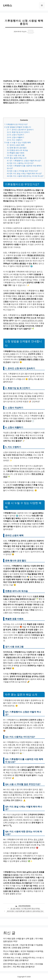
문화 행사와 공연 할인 (17, 148)
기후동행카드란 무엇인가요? (16, 124)
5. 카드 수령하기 (15, 140)
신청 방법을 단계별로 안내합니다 (18, 127)
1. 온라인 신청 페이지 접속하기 (20, 130)
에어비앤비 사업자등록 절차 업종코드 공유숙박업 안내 (25, 911)
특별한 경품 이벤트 (16, 153)
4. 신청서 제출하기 (16, 137)
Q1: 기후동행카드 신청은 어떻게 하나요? (24, 161)
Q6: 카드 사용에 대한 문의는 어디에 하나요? (25, 176)
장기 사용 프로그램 (16, 155)
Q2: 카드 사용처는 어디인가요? (20, 163)
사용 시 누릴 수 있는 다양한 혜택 (18, 142)
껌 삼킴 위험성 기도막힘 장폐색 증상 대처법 (25, 908)
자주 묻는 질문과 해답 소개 (15, 158)
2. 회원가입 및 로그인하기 (18, 132)
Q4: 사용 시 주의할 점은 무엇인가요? (22, 171)
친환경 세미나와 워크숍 (17, 150)
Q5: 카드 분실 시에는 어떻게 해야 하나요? (24, 173)
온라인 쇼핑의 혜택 (16, 145)
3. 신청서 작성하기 (16, 135)
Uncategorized (24, 906)
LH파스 (8, 5)
